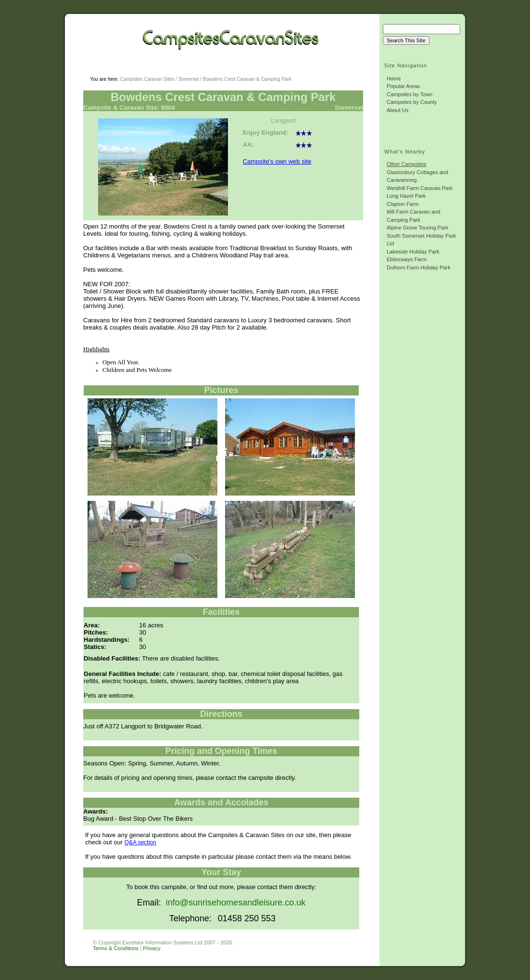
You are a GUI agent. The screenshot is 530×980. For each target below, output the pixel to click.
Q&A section (140, 842)
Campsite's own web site (277, 161)
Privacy (151, 948)
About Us (397, 110)
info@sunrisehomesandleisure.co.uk (236, 903)
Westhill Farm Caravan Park (420, 188)
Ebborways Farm (407, 259)
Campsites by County (412, 102)
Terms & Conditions (116, 948)
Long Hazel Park (406, 196)
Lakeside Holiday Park (413, 252)
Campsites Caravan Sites (147, 79)
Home (394, 78)
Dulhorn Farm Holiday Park (419, 267)
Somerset (189, 79)
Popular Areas (403, 86)
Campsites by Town (410, 94)
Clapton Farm (403, 204)
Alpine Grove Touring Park (417, 228)
